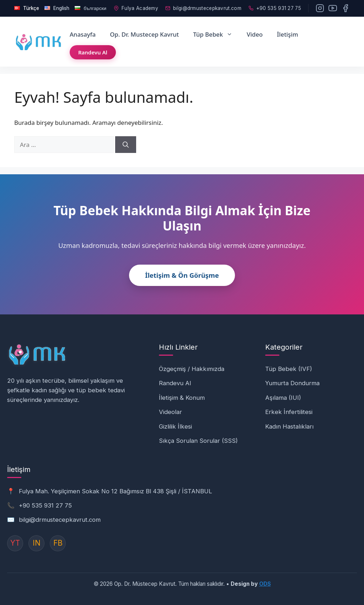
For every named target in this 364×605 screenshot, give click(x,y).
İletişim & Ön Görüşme (182, 273)
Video (255, 32)
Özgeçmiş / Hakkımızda (192, 367)
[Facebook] (346, 7)
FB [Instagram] (58, 541)
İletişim (288, 32)
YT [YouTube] (15, 541)
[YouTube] (333, 7)
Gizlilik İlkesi (175, 424)
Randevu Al (93, 50)
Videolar (170, 410)
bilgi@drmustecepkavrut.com (203, 7)
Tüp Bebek (216, 32)
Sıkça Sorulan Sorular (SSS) (198, 439)
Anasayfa (83, 32)
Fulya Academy (136, 7)
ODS (265, 582)
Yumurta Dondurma (292, 381)
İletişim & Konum (182, 396)
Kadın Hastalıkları (289, 424)
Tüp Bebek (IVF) (289, 367)
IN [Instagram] (37, 541)
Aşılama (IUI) (283, 396)
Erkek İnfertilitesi (289, 410)
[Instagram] (320, 7)
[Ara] (126, 143)
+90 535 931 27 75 (275, 7)
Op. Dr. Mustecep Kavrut (144, 32)
